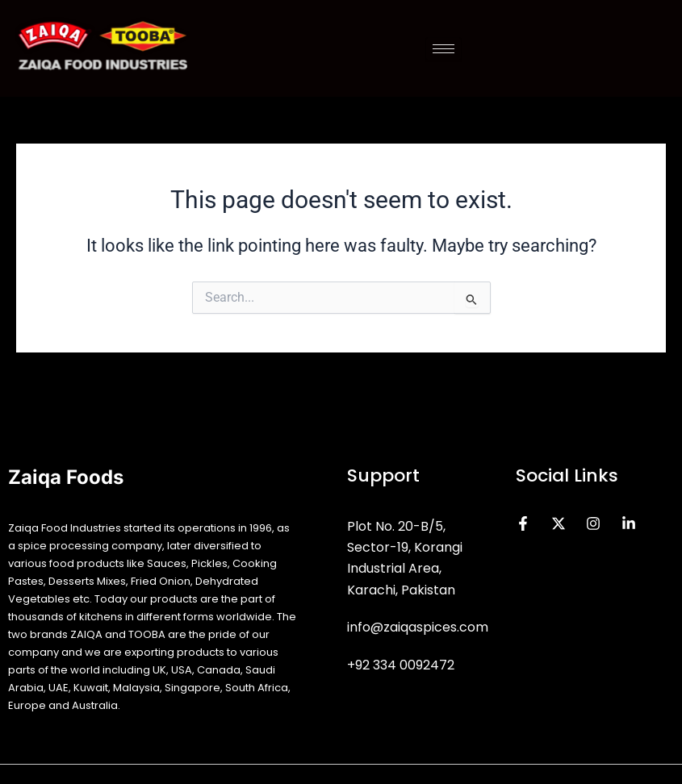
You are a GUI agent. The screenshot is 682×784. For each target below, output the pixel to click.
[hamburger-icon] (444, 49)
